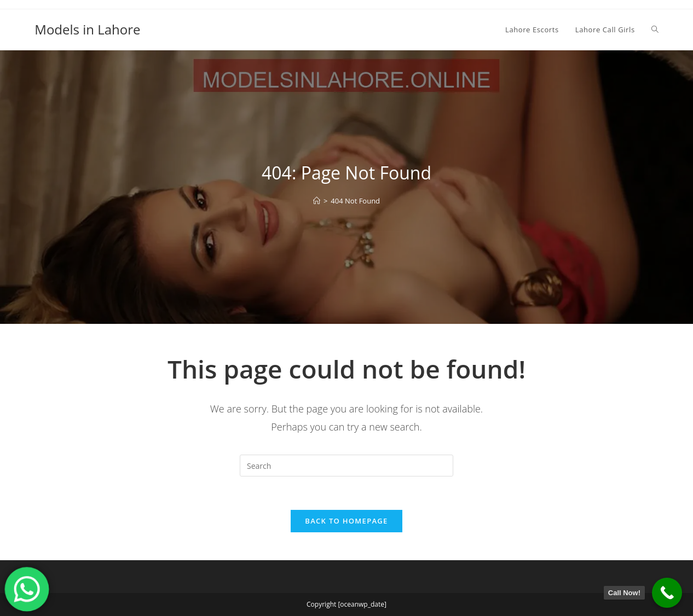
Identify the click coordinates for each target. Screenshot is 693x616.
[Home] (317, 201)
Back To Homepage (346, 521)
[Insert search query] (347, 466)
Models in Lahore (87, 29)
